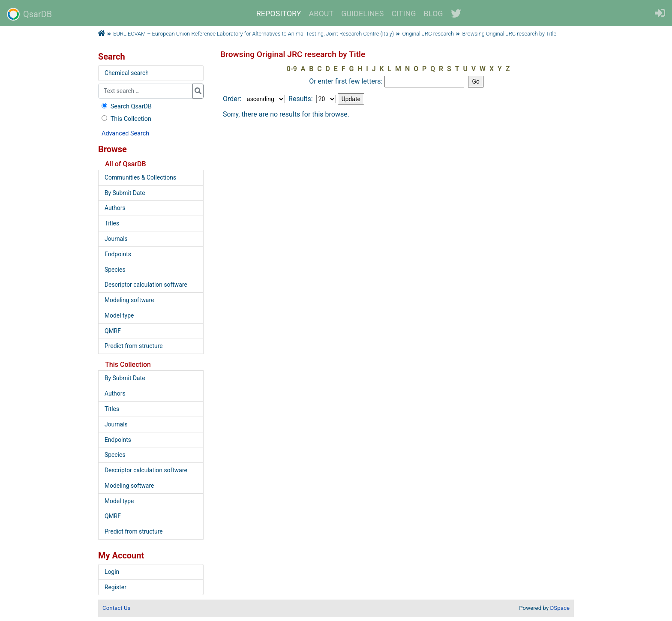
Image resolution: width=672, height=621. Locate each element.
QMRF (113, 331)
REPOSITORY (279, 13)
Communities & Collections (140, 177)
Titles (112, 223)
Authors (115, 208)
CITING (404, 13)
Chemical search (127, 73)
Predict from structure (134, 346)
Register (115, 587)
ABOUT (321, 13)
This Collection (126, 119)
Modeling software (129, 300)
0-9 (292, 69)
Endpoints (118, 254)
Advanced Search (125, 133)
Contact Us (116, 608)
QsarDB (29, 14)
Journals (116, 239)
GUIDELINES (362, 13)
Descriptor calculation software (146, 285)
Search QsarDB (126, 106)
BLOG (433, 13)
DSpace (560, 608)
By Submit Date (125, 193)
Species (115, 270)
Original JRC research (428, 34)
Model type (119, 315)
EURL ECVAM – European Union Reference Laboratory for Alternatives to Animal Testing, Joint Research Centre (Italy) (253, 34)
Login (112, 572)
